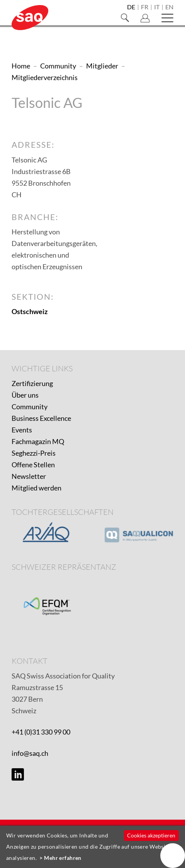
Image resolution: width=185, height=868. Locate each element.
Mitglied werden (36, 488)
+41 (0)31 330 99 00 (41, 732)
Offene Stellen (33, 465)
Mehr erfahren (63, 858)
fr (145, 7)
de (131, 7)
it (157, 7)
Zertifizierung (32, 383)
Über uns (25, 395)
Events (22, 430)
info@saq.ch (30, 753)
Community (30, 407)
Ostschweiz (30, 311)
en (169, 7)
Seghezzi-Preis (34, 453)
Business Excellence (41, 418)
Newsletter (29, 476)
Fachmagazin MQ (38, 441)
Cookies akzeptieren (151, 835)
